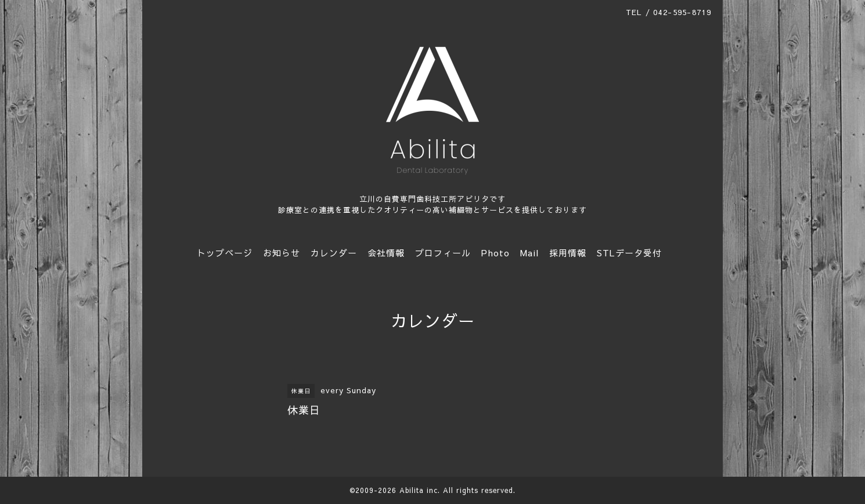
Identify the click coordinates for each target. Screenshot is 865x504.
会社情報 (386, 253)
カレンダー (334, 253)
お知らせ (282, 253)
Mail (529, 253)
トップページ (225, 253)
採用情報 (568, 253)
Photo (495, 253)
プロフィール (443, 253)
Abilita (412, 490)
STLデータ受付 (629, 253)
